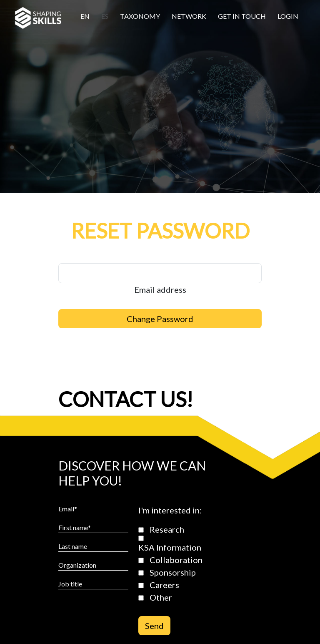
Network (189, 16)
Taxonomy (140, 16)
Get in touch (242, 16)
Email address (160, 289)
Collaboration (176, 560)
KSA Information (170, 547)
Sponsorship (173, 572)
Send (154, 626)
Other (161, 597)
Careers (164, 585)
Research (167, 529)
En (85, 16)
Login (288, 16)
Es (105, 16)
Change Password (160, 319)
